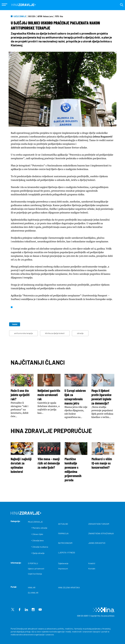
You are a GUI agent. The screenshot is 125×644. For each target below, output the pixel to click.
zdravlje (80, 333)
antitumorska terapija (23, 333)
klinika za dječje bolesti (55, 333)
